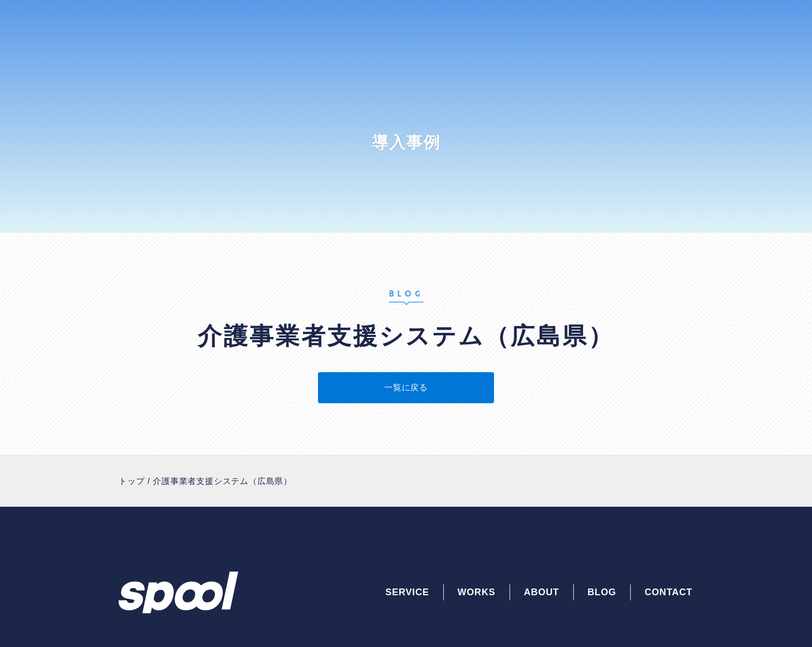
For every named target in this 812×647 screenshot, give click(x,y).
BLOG (602, 592)
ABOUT (542, 592)
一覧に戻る (406, 387)
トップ (132, 481)
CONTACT (669, 592)
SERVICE (407, 592)
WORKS (477, 592)
